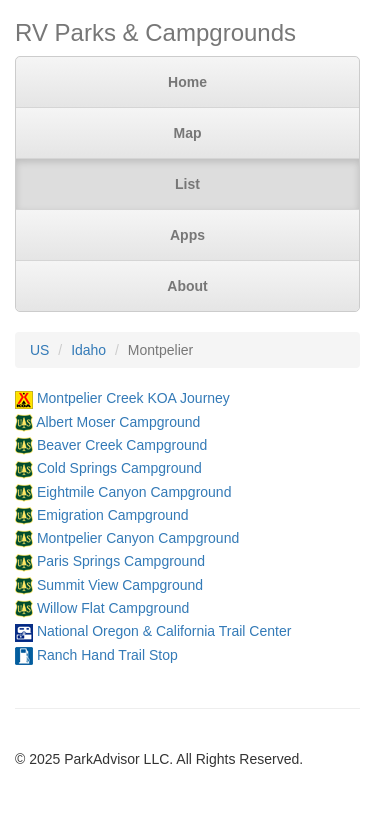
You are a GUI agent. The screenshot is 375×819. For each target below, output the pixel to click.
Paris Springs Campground (121, 561)
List (187, 184)
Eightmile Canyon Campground (134, 492)
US (39, 350)
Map (188, 133)
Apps (187, 235)
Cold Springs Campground (119, 468)
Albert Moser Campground (118, 422)
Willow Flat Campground (113, 608)
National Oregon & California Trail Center (164, 631)
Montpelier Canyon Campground (138, 538)
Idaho (88, 350)
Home (187, 82)
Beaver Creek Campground (122, 445)
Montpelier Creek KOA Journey (133, 398)
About (187, 286)
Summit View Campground (120, 585)
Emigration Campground (113, 515)
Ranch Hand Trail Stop (107, 655)
